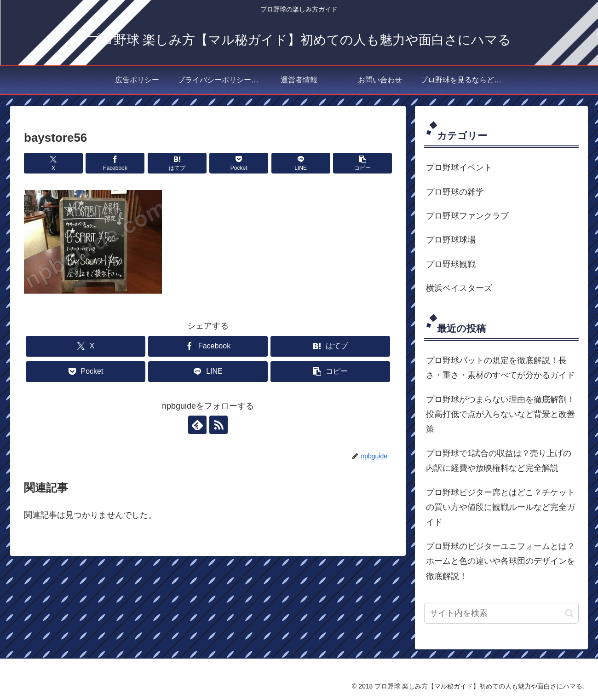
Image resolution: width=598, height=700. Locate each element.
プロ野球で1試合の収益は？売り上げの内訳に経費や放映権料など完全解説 (499, 461)
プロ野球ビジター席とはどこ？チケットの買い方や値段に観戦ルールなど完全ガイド (500, 507)
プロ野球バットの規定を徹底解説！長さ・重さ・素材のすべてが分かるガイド (500, 368)
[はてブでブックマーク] (177, 163)
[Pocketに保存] (239, 163)
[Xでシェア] (53, 163)
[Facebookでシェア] (115, 163)
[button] (362, 163)
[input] (501, 613)
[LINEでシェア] (301, 163)
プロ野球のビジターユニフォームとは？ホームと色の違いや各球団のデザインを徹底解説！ (500, 561)
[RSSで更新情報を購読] (218, 425)
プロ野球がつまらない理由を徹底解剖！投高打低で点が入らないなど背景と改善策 (500, 414)
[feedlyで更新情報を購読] (197, 425)
